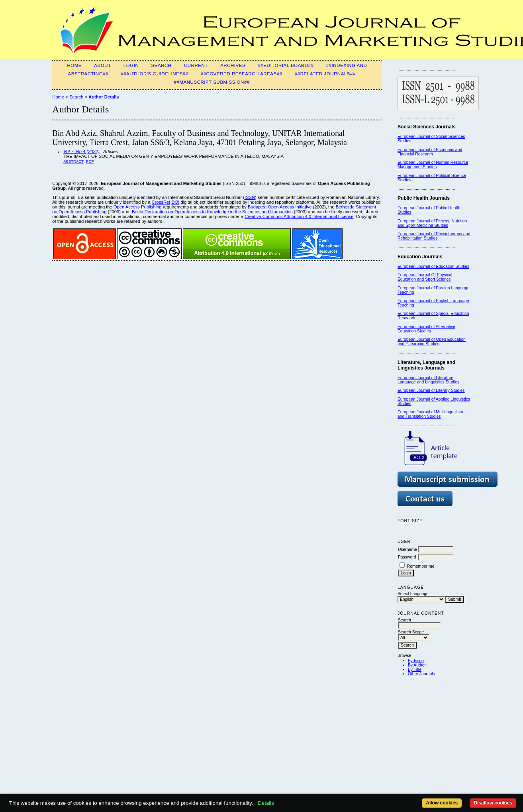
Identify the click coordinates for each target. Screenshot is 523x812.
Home (74, 65)
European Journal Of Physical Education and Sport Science (425, 277)
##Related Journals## (325, 74)
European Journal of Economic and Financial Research (430, 152)
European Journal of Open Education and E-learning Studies (432, 342)
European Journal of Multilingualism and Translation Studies (430, 414)
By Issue (416, 661)
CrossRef (161, 202)
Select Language (413, 594)
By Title (415, 669)
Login (131, 65)
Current (196, 65)
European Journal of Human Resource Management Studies (433, 165)
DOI (175, 202)
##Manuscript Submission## (212, 82)
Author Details (104, 97)
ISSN (250, 197)
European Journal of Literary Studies (431, 390)
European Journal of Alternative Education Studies (426, 329)
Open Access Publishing (138, 207)
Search (162, 65)
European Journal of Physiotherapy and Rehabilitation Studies (434, 236)
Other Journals (421, 674)
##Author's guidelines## (154, 74)
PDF (90, 161)
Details (266, 803)
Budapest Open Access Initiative (280, 207)
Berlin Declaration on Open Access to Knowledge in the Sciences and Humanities (212, 212)
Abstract (73, 161)
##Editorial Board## (286, 65)
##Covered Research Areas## (242, 74)
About (102, 65)
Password (407, 557)
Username (407, 550)
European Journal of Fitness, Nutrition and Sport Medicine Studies (432, 223)
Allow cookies (442, 803)
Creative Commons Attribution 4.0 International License (299, 216)
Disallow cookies (493, 803)
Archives (233, 65)
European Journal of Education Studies (433, 266)
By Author (417, 665)
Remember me (421, 566)
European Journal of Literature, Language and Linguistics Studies (428, 380)
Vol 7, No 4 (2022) (81, 151)
